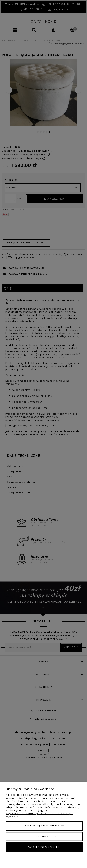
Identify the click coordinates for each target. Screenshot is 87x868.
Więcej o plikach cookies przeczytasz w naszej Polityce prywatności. (39, 815)
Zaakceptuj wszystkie (44, 847)
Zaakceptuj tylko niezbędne (44, 826)
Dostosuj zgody (44, 836)
